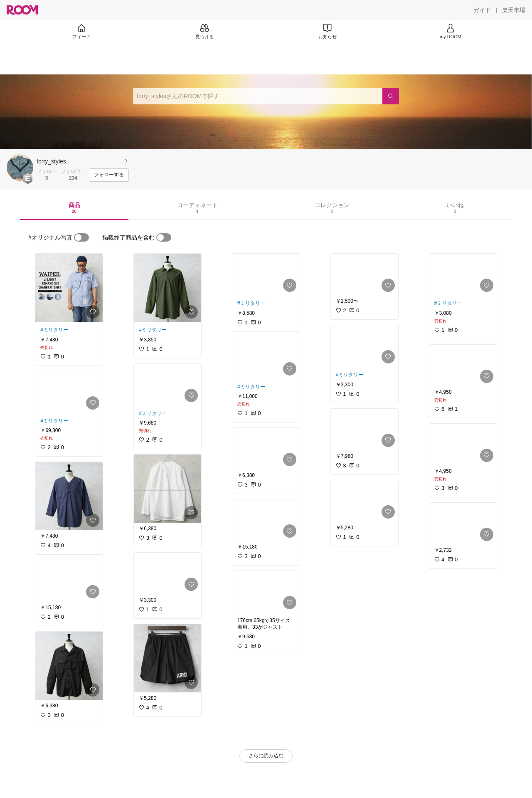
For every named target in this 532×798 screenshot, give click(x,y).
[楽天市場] (514, 10)
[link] (69, 288)
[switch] (81, 237)
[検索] (391, 96)
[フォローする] (109, 175)
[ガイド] (482, 10)
